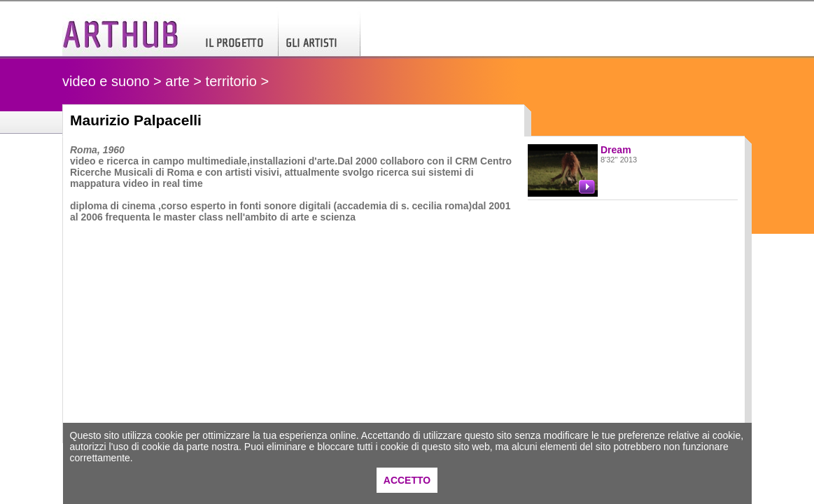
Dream (616, 150)
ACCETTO (407, 480)
